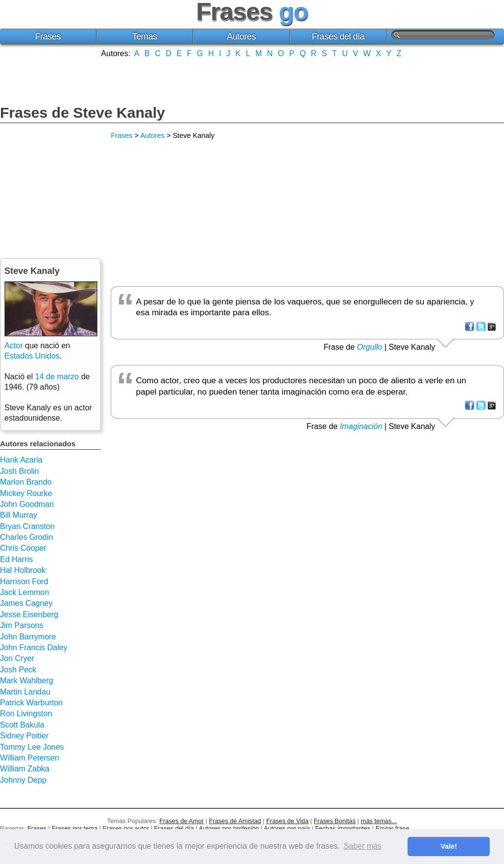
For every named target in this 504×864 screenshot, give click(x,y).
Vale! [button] (449, 846)
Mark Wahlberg (27, 681)
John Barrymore (28, 637)
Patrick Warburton (31, 703)
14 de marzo (57, 377)
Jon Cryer (17, 658)
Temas (145, 36)
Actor (14, 346)
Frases (48, 36)
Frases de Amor (182, 821)
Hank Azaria (21, 460)
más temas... (379, 821)
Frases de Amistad (235, 821)
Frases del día (338, 36)
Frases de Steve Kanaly (82, 113)
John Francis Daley (34, 648)
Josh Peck (18, 670)
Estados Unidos (32, 356)
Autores (241, 36)
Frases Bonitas (334, 821)
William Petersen (30, 758)
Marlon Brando (26, 482)
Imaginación (361, 426)
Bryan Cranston (27, 526)
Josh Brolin (19, 471)
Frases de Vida (287, 821)
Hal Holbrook (23, 570)
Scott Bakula (22, 725)
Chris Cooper (23, 548)
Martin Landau (25, 692)
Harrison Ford (24, 582)
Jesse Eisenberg (29, 615)
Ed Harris (16, 559)
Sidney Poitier (24, 736)
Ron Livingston (26, 714)
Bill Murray (19, 515)
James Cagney (26, 603)
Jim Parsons (22, 625)
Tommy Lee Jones (32, 747)
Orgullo (370, 347)
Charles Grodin (27, 537)
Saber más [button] (362, 846)
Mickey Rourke (26, 493)
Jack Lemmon (25, 592)
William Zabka (25, 769)
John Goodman (27, 504)
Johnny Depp (23, 780)
